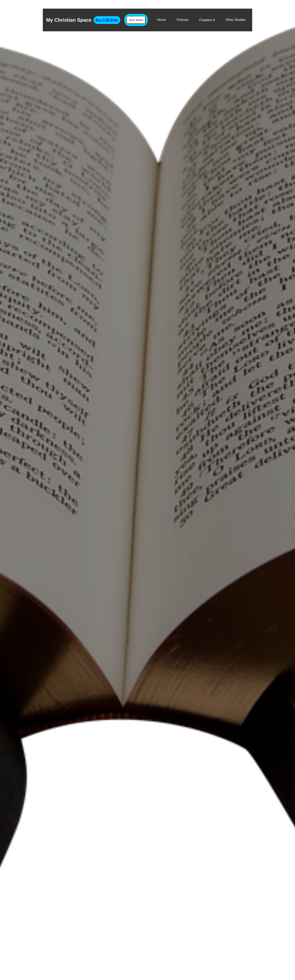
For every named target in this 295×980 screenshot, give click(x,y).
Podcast (183, 20)
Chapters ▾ (207, 20)
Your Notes (136, 20)
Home (162, 20)
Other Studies (236, 20)
